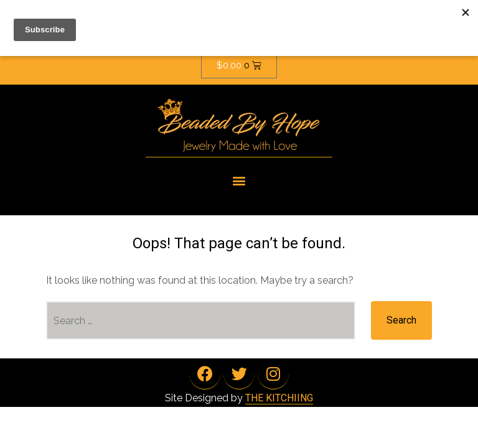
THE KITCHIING (279, 398)
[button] (239, 180)
